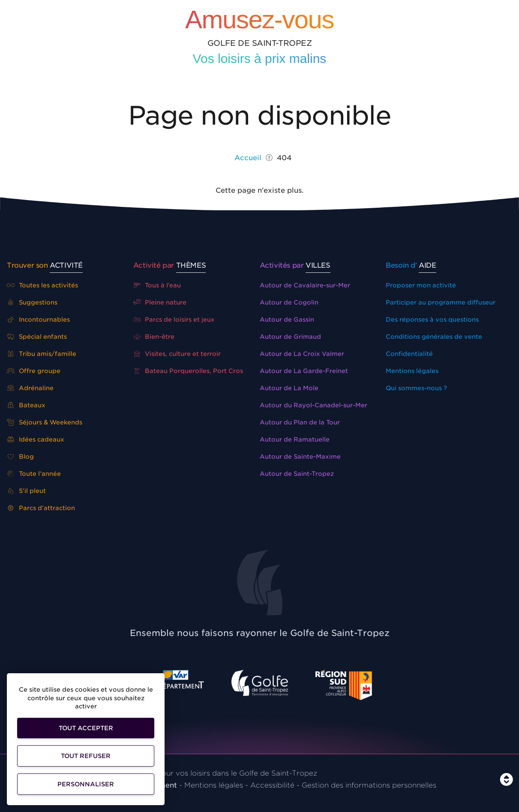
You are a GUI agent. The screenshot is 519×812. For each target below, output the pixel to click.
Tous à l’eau (157, 285)
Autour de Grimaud (290, 337)
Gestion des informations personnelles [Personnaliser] (369, 785)
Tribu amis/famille (42, 354)
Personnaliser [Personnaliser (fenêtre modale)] (86, 784)
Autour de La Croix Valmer (302, 354)
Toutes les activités (42, 285)
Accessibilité (272, 785)
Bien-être (154, 337)
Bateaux (26, 405)
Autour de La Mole (289, 388)
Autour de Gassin (287, 319)
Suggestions (32, 302)
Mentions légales (412, 371)
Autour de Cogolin (289, 302)
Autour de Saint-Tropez (297, 474)
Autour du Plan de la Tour (300, 422)
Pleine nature (160, 302)
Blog (20, 457)
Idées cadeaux (36, 439)
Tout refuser (86, 756)
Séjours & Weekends (45, 422)
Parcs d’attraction (41, 508)
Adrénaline (30, 388)
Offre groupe (34, 371)
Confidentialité (409, 354)
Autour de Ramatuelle (295, 439)
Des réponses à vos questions (432, 319)
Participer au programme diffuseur (441, 302)
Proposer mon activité (421, 285)
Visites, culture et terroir (177, 354)
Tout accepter (86, 728)
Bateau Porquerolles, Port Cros (188, 371)
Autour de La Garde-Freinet (304, 371)
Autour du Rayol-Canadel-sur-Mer (313, 405)
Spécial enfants (37, 337)
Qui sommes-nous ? (416, 388)
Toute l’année (34, 474)
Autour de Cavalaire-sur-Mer (305, 285)
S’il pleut (26, 491)
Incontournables (38, 319)
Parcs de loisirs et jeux (174, 319)
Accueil (248, 158)
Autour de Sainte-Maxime (300, 457)
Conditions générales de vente (434, 337)
